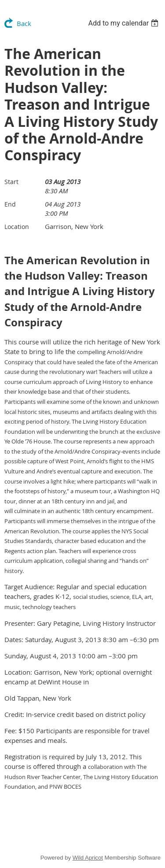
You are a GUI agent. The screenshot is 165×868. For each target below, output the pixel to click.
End (10, 204)
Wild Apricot (88, 858)
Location (17, 227)
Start (11, 182)
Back (24, 23)
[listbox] (124, 23)
